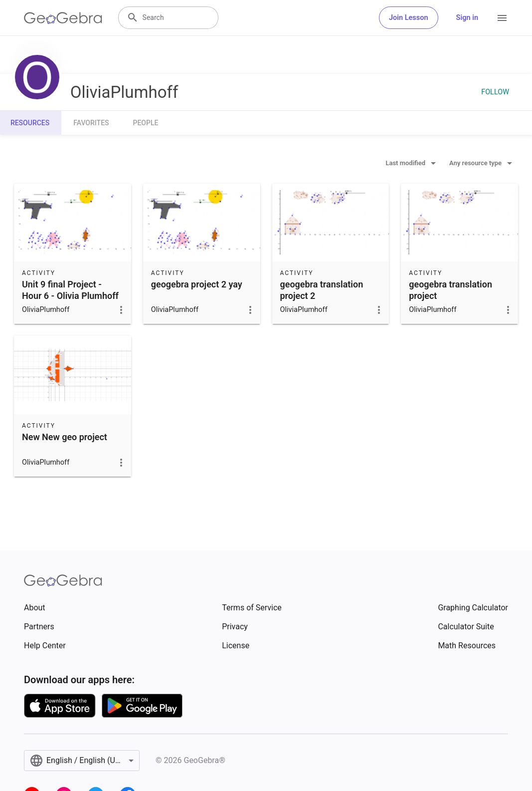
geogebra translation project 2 (322, 290)
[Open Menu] (502, 18)
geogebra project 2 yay (197, 284)
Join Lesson (409, 18)
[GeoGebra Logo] (63, 18)
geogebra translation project (450, 290)
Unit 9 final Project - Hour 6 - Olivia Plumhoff (70, 290)
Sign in (467, 18)
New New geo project (65, 437)
